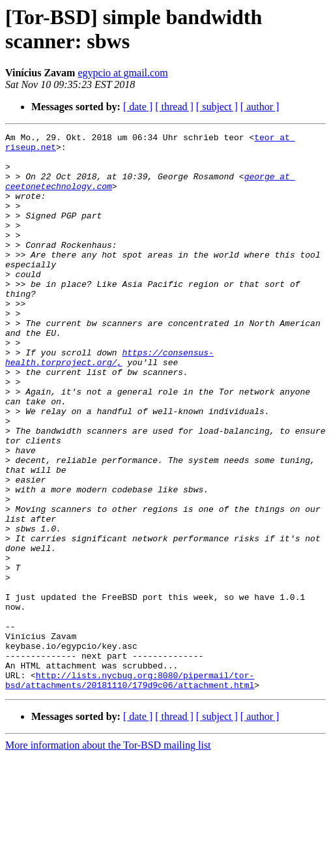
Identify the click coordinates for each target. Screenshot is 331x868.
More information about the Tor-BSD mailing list (108, 857)
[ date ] (138, 107)
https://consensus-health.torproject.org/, (109, 403)
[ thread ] (174, 107)
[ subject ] (217, 107)
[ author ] (260, 107)
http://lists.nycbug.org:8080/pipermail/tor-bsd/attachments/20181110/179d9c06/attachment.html (130, 790)
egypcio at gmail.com (122, 73)
